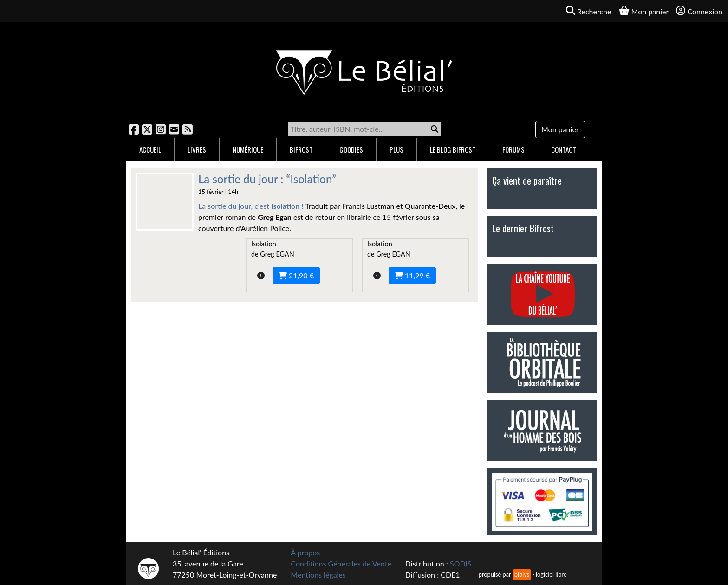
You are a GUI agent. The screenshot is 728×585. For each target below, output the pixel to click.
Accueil (150, 149)
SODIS (461, 563)
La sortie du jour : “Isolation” (267, 179)
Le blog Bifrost (453, 149)
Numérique (248, 149)
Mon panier (560, 129)
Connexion (699, 11)
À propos (305, 552)
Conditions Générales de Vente (341, 563)
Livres (197, 149)
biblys (522, 574)
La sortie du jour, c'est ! (251, 206)
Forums (513, 149)
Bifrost (301, 149)
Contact (564, 149)
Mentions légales (318, 575)
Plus (396, 149)
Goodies (351, 149)
